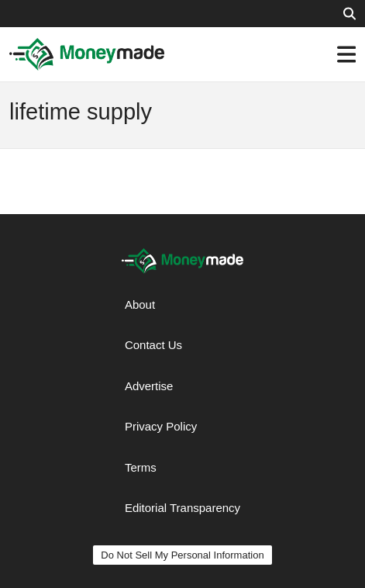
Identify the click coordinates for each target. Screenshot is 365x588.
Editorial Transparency (182, 508)
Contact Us (153, 345)
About (140, 304)
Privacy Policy (161, 426)
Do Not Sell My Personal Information (182, 555)
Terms (141, 467)
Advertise (149, 386)
